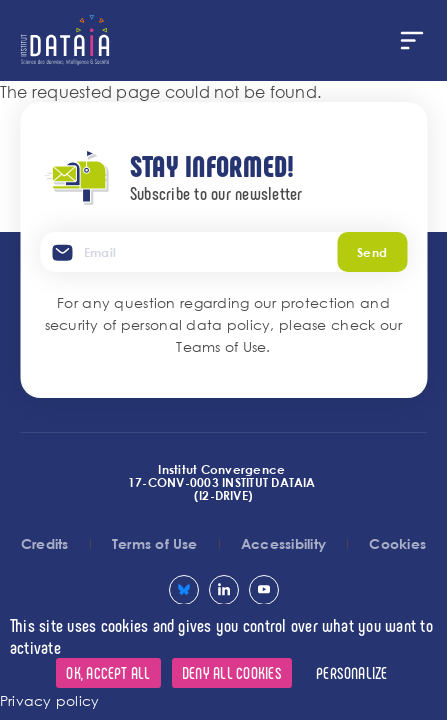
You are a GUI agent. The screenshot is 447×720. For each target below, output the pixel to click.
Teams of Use (221, 346)
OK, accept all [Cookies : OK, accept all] (108, 672)
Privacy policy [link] (49, 700)
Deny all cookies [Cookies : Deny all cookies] (232, 672)
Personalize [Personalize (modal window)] (352, 672)
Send (372, 252)
